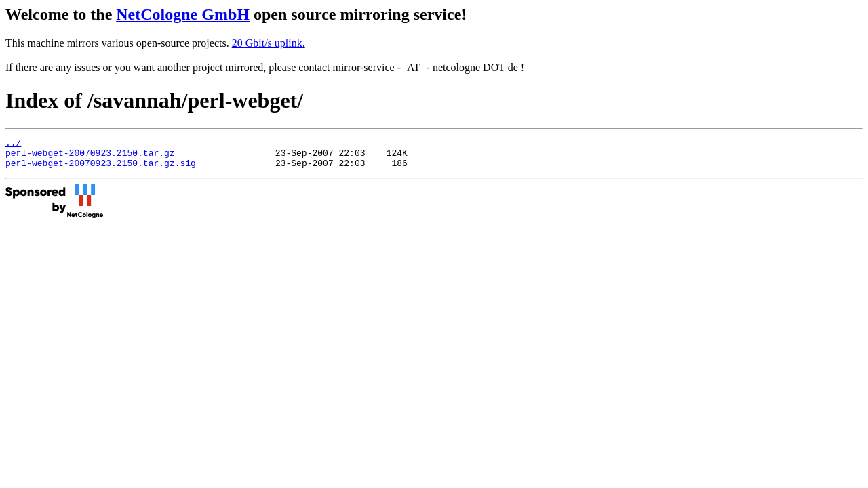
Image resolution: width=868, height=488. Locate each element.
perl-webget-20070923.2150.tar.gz (90, 157)
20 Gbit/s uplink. (269, 43)
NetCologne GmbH (183, 14)
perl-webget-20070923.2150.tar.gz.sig (101, 169)
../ (13, 144)
